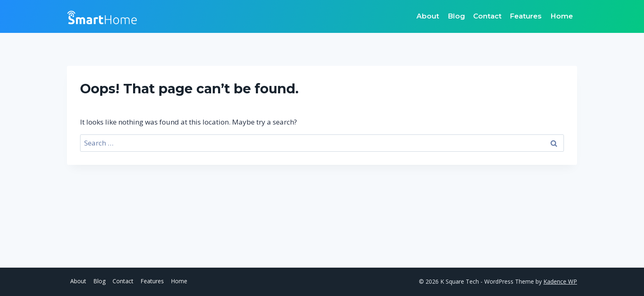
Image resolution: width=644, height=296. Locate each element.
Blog (456, 16)
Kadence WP (560, 281)
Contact (487, 16)
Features (526, 16)
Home (562, 16)
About (428, 16)
